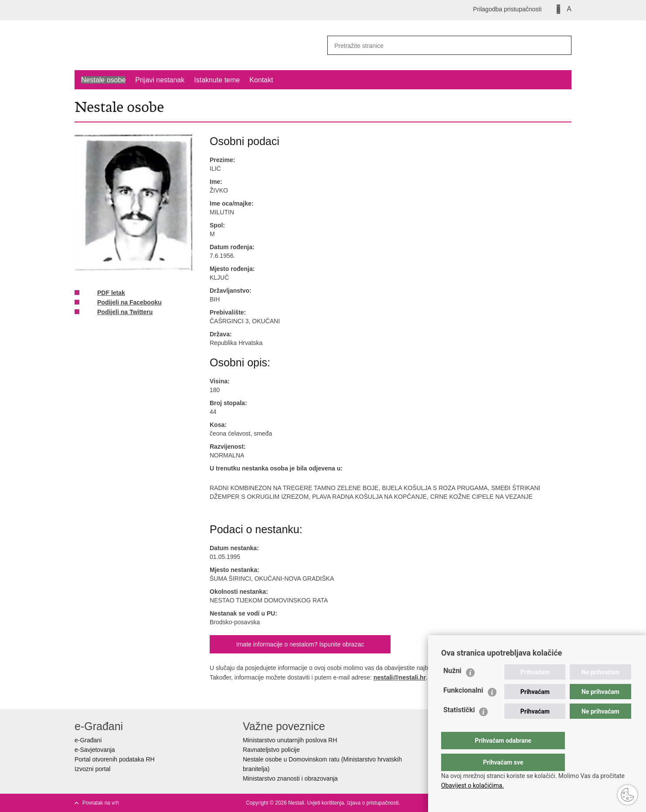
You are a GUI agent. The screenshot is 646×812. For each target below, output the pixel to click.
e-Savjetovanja (95, 750)
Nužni (452, 688)
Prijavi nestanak (160, 80)
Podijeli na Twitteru (119, 312)
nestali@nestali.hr (400, 677)
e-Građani (88, 740)
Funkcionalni (463, 708)
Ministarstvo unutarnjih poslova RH (290, 740)
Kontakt (261, 80)
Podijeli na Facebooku (123, 303)
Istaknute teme (217, 80)
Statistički (459, 727)
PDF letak (105, 293)
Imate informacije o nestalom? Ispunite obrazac (300, 644)
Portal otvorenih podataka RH (115, 759)
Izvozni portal (92, 769)
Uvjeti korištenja (325, 803)
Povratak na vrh (101, 803)
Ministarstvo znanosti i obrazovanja (290, 778)
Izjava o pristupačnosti (373, 803)
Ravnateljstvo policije (271, 750)
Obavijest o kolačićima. (473, 785)
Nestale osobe (103, 80)
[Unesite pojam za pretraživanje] (437, 46)
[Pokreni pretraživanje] (561, 45)
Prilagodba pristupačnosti (507, 9)
